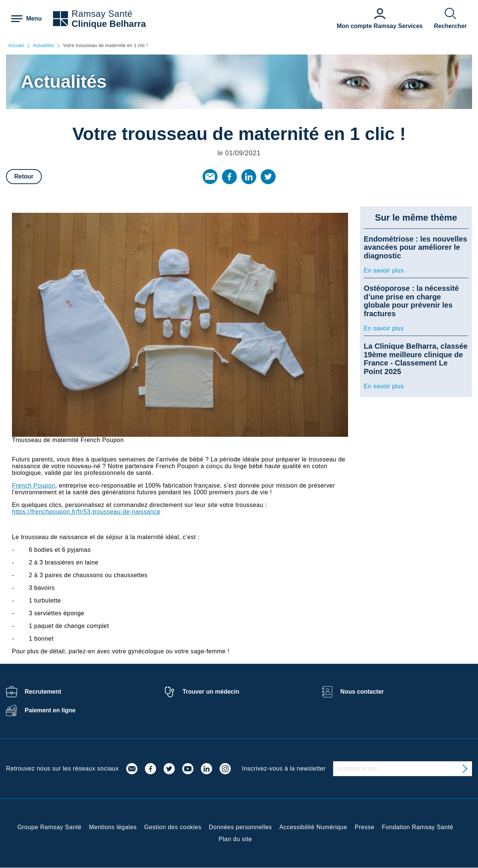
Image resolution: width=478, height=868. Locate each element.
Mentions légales (113, 827)
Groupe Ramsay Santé (49, 827)
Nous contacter (362, 692)
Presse (365, 827)
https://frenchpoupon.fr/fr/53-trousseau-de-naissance (86, 512)
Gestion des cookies (173, 827)
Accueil (16, 46)
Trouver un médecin (211, 692)
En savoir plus (384, 270)
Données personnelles (240, 827)
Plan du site (235, 839)
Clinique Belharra (109, 24)
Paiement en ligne (50, 710)
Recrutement (43, 692)
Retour (24, 176)
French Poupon (34, 486)
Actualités (44, 46)
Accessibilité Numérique (313, 827)
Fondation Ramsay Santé (418, 827)
